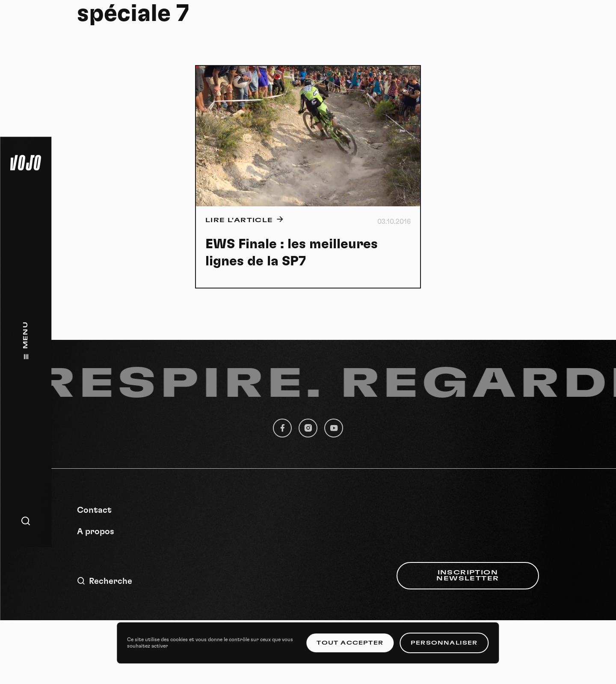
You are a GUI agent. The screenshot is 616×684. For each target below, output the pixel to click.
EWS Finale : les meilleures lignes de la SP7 (292, 253)
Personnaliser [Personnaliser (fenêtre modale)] (444, 643)
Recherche (105, 581)
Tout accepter (350, 643)
